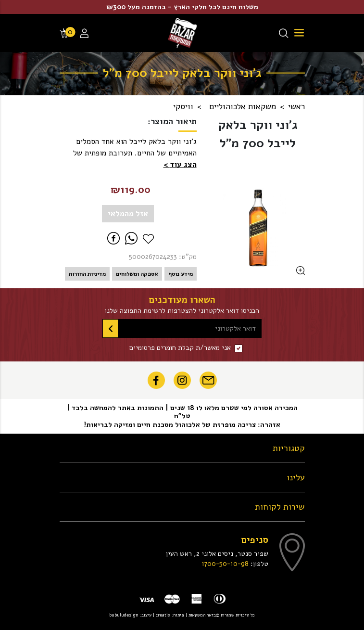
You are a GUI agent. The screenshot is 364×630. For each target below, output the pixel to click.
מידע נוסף (181, 274)
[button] (180, 165)
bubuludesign (124, 615)
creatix (163, 615)
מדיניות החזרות (87, 274)
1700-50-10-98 (225, 564)
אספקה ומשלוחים (137, 274)
